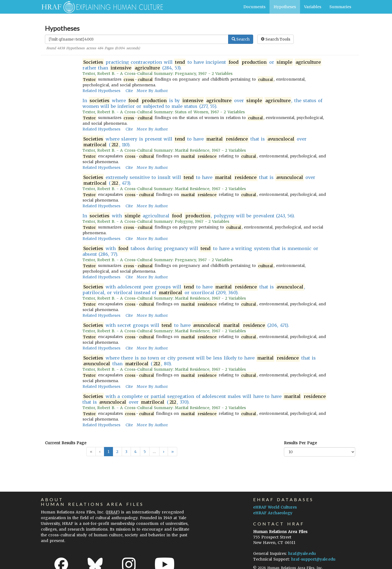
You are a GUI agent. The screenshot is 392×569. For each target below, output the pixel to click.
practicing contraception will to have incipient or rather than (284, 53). (202, 65)
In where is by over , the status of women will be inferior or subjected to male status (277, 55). (203, 103)
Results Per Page (300, 443)
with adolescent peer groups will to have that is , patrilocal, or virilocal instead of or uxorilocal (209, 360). (194, 290)
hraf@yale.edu (302, 553)
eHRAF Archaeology (273, 513)
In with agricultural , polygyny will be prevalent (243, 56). (189, 216)
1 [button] (108, 452)
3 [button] (126, 452)
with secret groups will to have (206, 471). (186, 325)
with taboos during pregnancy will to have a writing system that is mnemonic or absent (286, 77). (200, 251)
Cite (129, 91)
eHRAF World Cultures (275, 507)
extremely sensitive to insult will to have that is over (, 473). (199, 180)
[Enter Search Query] (137, 39)
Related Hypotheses (101, 91)
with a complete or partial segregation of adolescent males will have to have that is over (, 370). (205, 399)
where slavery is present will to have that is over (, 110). (195, 142)
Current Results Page (66, 443)
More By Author (152, 91)
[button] (164, 452)
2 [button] (117, 452)
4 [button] (135, 452)
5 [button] (145, 452)
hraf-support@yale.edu (313, 559)
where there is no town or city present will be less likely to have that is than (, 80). (199, 361)
